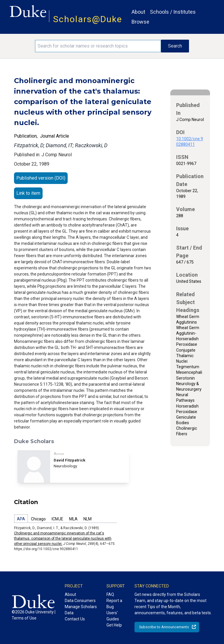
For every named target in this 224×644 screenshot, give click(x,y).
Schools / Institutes (173, 12)
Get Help (114, 625)
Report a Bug (114, 604)
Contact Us (75, 619)
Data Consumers (80, 601)
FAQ (110, 594)
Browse (140, 22)
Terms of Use (24, 618)
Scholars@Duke (88, 19)
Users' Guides (113, 616)
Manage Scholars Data (81, 610)
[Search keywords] (98, 46)
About (138, 12)
